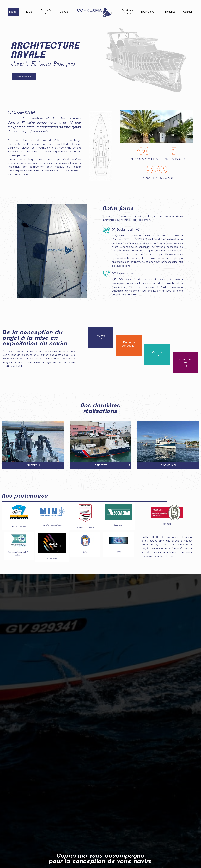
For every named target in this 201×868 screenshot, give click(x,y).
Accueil (13, 12)
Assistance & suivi (128, 12)
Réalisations (148, 12)
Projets (28, 12)
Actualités (170, 12)
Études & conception (46, 12)
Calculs (64, 12)
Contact (188, 12)
